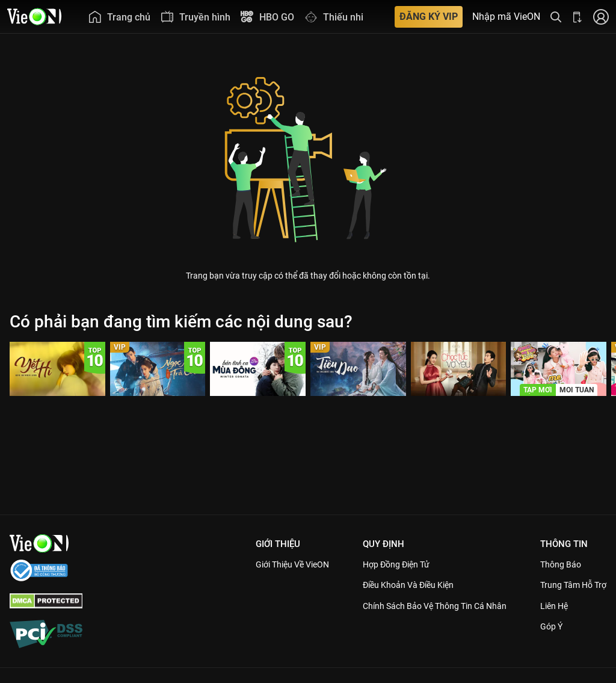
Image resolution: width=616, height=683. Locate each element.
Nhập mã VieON (506, 17)
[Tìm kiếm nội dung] (556, 17)
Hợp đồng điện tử (381, 564)
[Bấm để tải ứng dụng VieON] (577, 17)
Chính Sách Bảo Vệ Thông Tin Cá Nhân (423, 606)
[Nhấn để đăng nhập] (601, 17)
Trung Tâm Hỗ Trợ (570, 585)
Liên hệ (550, 606)
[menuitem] (119, 17)
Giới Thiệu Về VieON (270, 564)
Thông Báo (556, 564)
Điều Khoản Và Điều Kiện (394, 585)
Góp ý (546, 626)
